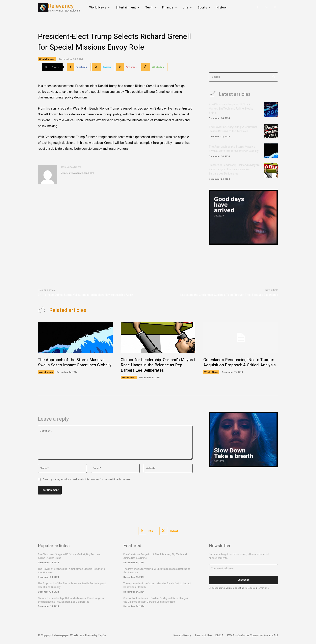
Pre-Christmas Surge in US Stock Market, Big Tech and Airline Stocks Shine (231, 109)
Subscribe (244, 580)
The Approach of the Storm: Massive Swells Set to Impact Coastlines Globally (234, 149)
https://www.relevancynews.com (78, 173)
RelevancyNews (71, 167)
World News (47, 59)
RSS (151, 531)
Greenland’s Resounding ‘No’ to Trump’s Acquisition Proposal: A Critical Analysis (240, 362)
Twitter (174, 531)
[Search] (274, 77)
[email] (243, 569)
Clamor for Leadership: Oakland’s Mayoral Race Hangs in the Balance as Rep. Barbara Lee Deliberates (234, 169)
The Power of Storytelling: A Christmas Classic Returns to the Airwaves (233, 129)
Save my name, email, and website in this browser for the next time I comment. (87, 479)
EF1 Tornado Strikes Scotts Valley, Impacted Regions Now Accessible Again (85, 295)
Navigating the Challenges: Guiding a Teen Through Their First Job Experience (229, 295)
